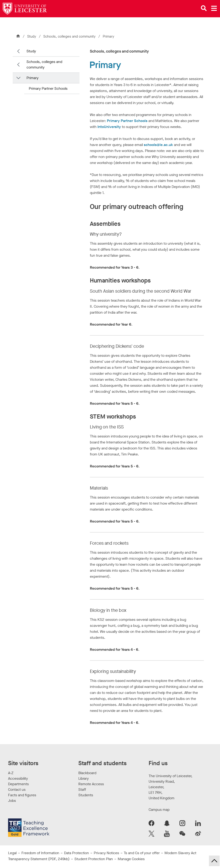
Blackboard (87, 773)
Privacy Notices (106, 853)
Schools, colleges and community (70, 36)
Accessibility (18, 778)
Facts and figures (22, 795)
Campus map (159, 810)
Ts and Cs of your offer (142, 853)
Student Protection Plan (94, 859)
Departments (18, 784)
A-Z (11, 773)
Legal (12, 853)
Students (86, 795)
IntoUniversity (109, 127)
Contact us (17, 789)
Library (84, 778)
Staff (82, 789)
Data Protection (76, 853)
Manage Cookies (131, 859)
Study (32, 36)
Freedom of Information (40, 853)
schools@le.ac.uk (158, 145)
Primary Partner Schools (48, 88)
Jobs (12, 801)
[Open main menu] (214, 8)
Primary (32, 78)
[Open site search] (204, 8)
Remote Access (91, 784)
